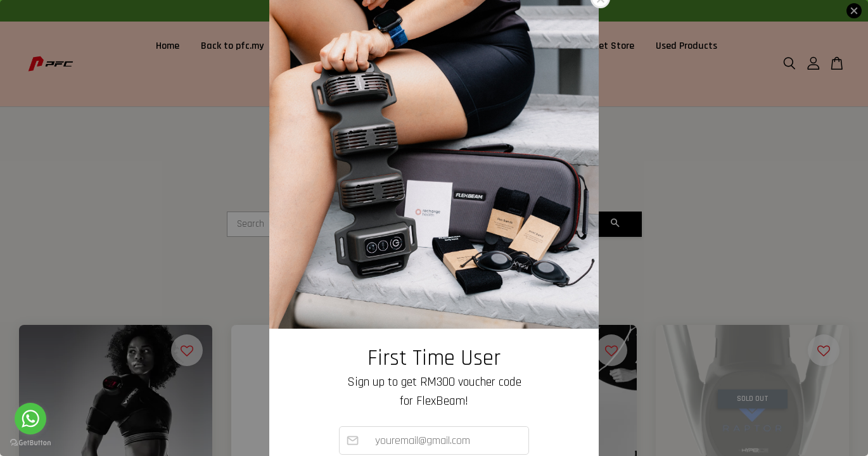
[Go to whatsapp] (30, 419)
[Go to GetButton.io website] (30, 443)
